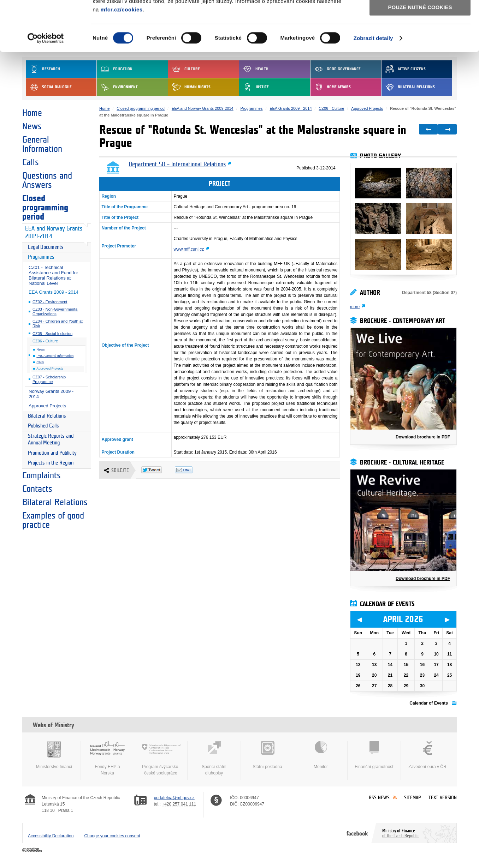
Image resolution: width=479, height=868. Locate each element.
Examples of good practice (53, 520)
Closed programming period (45, 208)
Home (32, 113)
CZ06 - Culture (45, 341)
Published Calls (43, 426)
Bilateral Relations (47, 416)
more (355, 307)
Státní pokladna (267, 755)
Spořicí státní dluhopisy (214, 758)
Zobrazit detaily (373, 88)
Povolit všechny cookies (420, 17)
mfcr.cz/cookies (121, 59)
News (32, 126)
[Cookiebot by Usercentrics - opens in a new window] (46, 88)
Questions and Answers (47, 180)
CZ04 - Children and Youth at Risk (58, 324)
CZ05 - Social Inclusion (52, 334)
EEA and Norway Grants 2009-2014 (54, 233)
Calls (31, 162)
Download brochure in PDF (423, 437)
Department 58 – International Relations (177, 164)
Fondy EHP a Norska (107, 758)
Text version (443, 798)
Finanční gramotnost (374, 755)
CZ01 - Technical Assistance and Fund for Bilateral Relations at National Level (53, 275)
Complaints (42, 475)
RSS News (379, 798)
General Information (42, 144)
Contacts (37, 489)
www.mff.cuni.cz (189, 249)
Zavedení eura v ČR (427, 755)
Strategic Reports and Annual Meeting (51, 440)
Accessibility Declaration (51, 836)
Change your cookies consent (112, 836)
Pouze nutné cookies (420, 57)
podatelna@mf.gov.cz (174, 798)
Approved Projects (50, 369)
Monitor (321, 755)
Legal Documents (46, 247)
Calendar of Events (429, 703)
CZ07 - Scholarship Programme (49, 379)
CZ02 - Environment (50, 302)
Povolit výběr (420, 37)
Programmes (41, 257)
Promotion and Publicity (52, 453)
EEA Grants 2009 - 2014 (54, 292)
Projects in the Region (51, 463)
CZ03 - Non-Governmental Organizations (55, 312)
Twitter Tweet (158, 470)
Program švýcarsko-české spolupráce (161, 758)
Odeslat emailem (192, 470)
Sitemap (412, 798)
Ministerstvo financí (54, 755)
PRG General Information (55, 356)
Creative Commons (33, 850)
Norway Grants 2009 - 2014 (51, 394)
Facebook (357, 833)
